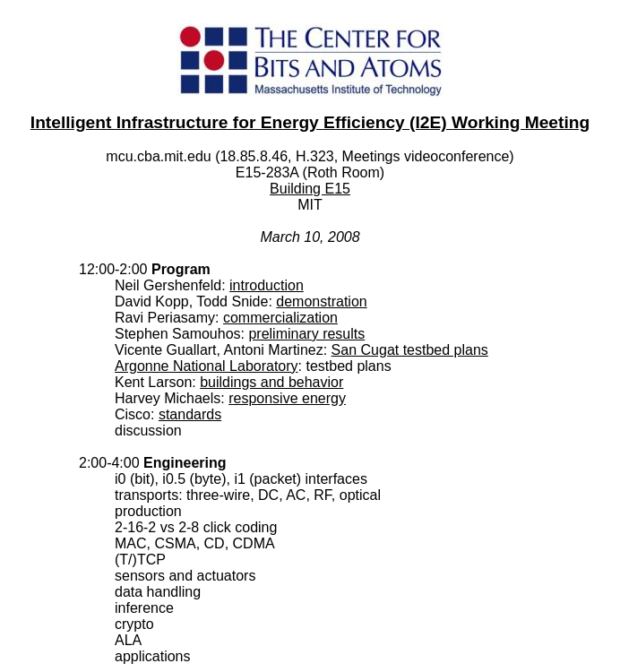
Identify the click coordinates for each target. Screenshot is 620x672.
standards (190, 414)
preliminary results (306, 334)
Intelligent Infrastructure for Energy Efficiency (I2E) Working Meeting (310, 122)
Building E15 (310, 189)
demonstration (321, 302)
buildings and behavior (271, 382)
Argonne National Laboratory (207, 366)
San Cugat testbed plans (410, 350)
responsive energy (287, 398)
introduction (267, 285)
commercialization (280, 318)
